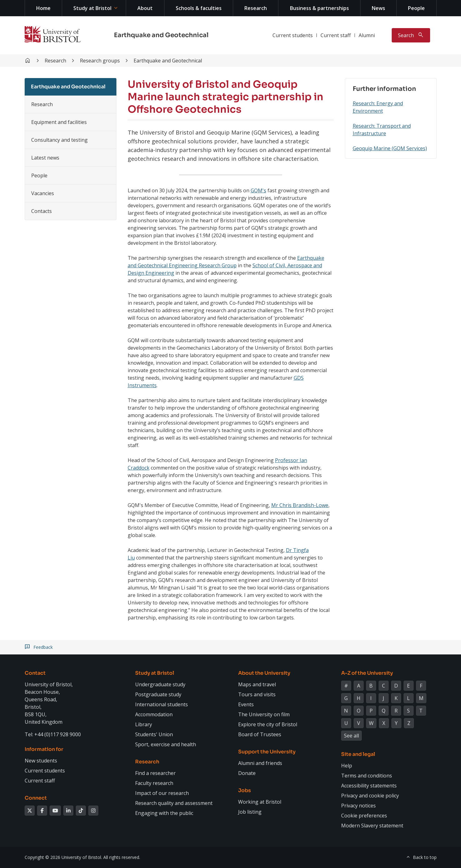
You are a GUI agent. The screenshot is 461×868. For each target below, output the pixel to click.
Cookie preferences (364, 816)
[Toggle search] (411, 35)
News (378, 8)
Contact (35, 673)
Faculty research (154, 783)
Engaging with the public (164, 813)
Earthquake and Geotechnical (161, 35)
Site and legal (358, 754)
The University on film (264, 714)
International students (162, 704)
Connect (36, 798)
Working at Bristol (260, 802)
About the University (264, 673)
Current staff (336, 35)
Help (347, 766)
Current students (293, 35)
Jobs (245, 790)
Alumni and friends (260, 763)
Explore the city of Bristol (268, 724)
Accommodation (154, 714)
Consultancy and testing (59, 140)
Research (256, 8)
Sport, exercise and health (166, 744)
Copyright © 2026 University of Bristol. (63, 857)
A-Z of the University (367, 673)
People (416, 8)
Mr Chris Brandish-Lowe (300, 505)
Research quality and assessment (174, 803)
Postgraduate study (158, 694)
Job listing (250, 812)
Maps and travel (257, 684)
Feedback (43, 647)
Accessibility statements (369, 786)
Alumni (367, 35)
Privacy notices (358, 806)
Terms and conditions (367, 776)
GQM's (258, 190)
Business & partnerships (319, 8)
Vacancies (43, 193)
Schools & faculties (199, 8)
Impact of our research (162, 793)
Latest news (45, 158)
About (145, 8)
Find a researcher (155, 773)
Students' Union (154, 734)
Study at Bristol (92, 8)
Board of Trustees (260, 734)
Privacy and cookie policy (370, 796)
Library (144, 724)
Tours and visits (257, 694)
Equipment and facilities (59, 122)
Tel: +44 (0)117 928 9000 (53, 734)
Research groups (100, 61)
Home (43, 8)
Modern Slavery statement (372, 826)
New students (41, 761)
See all (351, 736)
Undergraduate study (160, 684)
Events (246, 704)
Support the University (267, 752)
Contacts (42, 211)
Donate (247, 773)
